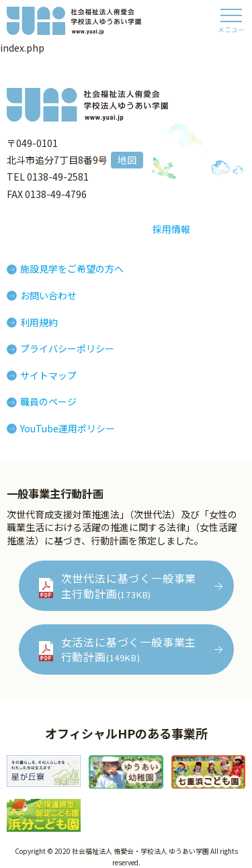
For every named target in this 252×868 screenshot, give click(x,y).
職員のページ (48, 401)
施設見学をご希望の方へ (72, 269)
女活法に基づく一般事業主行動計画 (129, 649)
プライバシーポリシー (67, 348)
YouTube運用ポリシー (68, 428)
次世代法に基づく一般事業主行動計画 (129, 585)
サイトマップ (48, 375)
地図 (127, 160)
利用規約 (39, 322)
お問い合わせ (48, 295)
